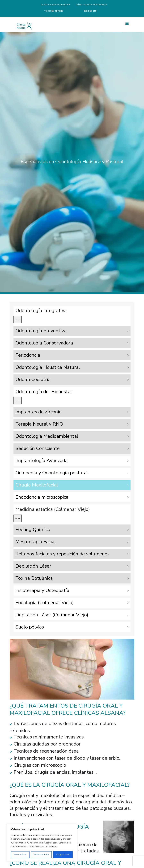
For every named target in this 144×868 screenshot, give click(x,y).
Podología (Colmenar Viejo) (45, 603)
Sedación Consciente (38, 448)
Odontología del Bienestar (44, 392)
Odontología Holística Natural (48, 367)
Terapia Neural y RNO (39, 424)
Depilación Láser (33, 566)
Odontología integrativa (41, 311)
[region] (42, 843)
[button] (127, 24)
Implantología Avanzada (42, 461)
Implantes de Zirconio (38, 412)
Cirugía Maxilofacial (37, 485)
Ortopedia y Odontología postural (52, 473)
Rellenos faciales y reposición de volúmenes (62, 554)
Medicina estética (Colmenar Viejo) (53, 509)
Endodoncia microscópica (42, 497)
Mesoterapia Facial (36, 542)
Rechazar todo (41, 855)
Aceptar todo (63, 855)
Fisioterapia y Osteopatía (42, 590)
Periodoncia (28, 355)
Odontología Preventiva (41, 331)
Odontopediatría (33, 379)
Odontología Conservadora (44, 343)
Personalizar (20, 855)
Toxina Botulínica (34, 578)
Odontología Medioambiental (47, 436)
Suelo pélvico (30, 627)
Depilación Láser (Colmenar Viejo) (52, 615)
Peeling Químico (33, 530)
